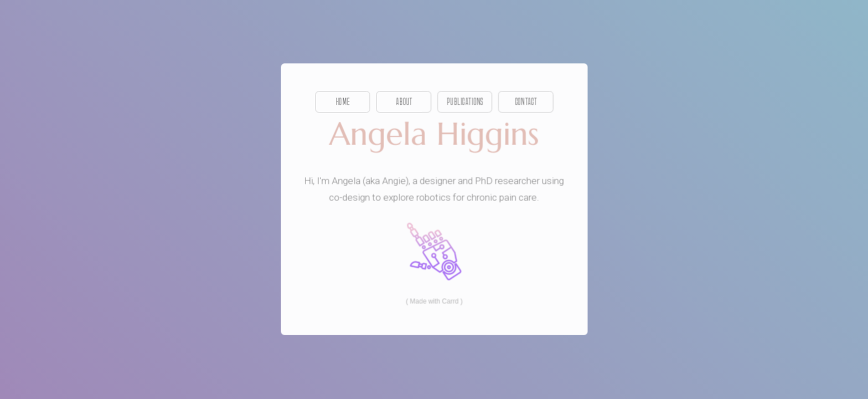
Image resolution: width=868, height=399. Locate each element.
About (404, 102)
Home (343, 102)
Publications (464, 102)
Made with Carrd (434, 301)
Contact (526, 102)
